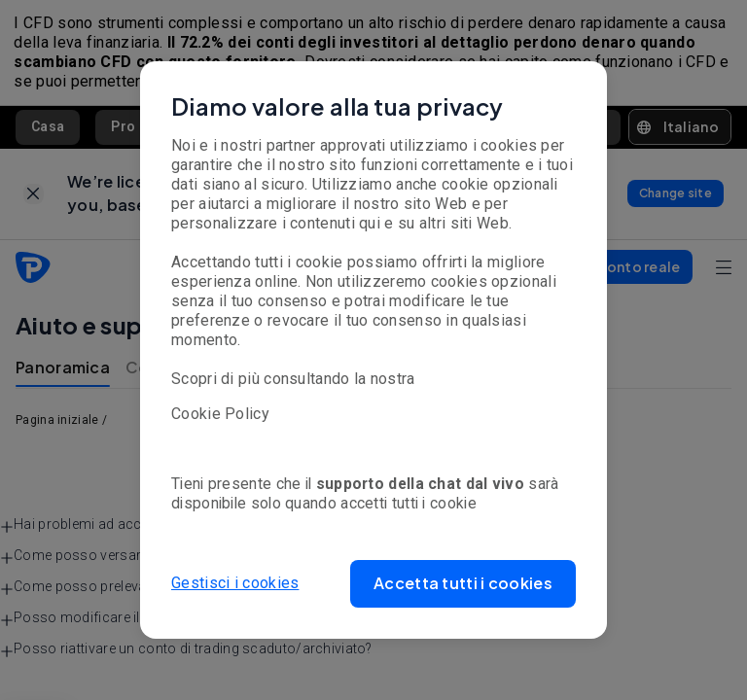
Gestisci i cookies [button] (235, 583)
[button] (463, 584)
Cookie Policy (220, 414)
